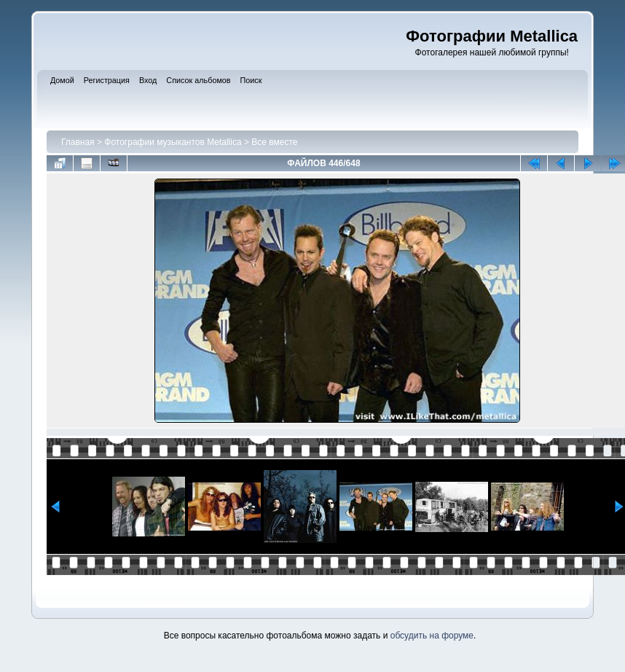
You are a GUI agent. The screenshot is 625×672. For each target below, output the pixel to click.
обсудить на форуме (432, 636)
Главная (78, 142)
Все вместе (274, 142)
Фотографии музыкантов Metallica (173, 142)
